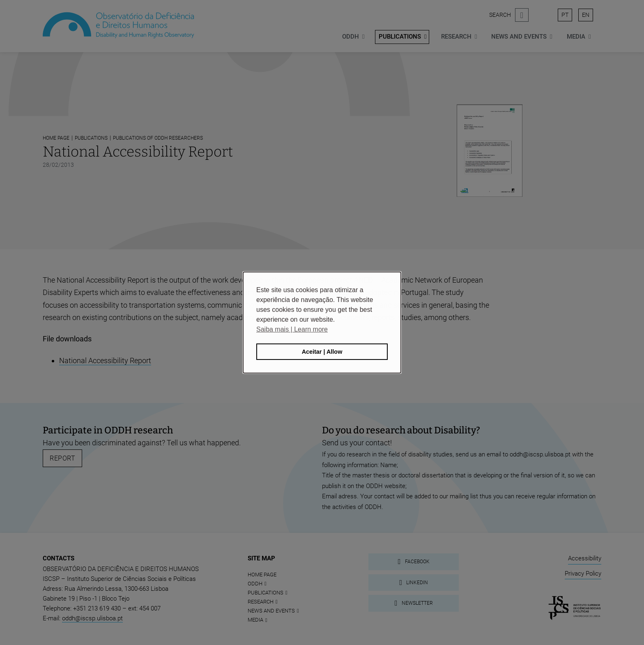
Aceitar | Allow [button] (322, 352)
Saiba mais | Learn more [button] (292, 329)
